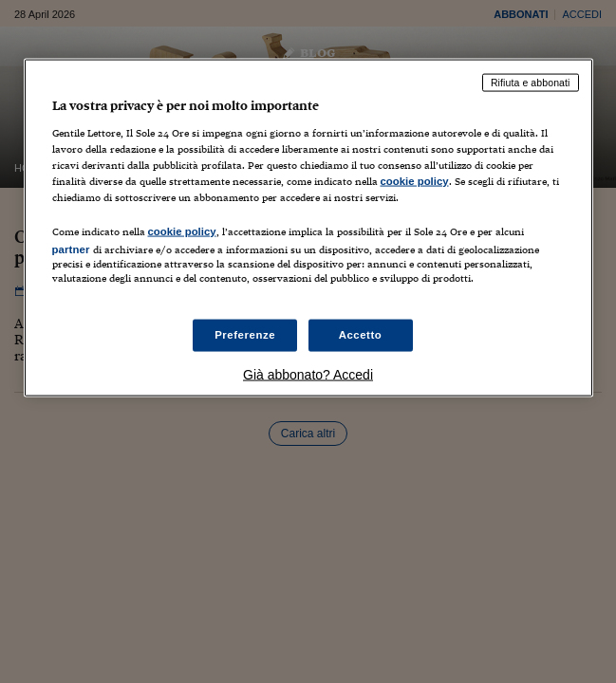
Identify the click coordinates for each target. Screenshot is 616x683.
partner (71, 249)
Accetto (361, 335)
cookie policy (415, 180)
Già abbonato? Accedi (308, 375)
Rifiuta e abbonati (531, 83)
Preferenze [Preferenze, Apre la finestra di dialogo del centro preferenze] (245, 335)
